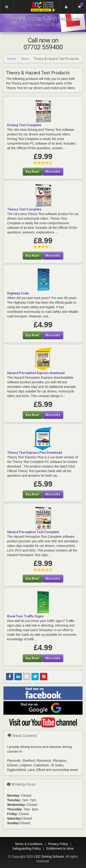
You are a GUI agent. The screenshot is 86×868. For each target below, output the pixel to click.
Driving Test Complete (24, 125)
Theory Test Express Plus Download (35, 453)
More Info (53, 172)
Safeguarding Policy (26, 848)
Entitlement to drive (60, 848)
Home (12, 59)
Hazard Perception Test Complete (33, 532)
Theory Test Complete (24, 209)
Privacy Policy (58, 844)
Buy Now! (33, 172)
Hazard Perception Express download (36, 373)
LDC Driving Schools (49, 857)
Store (25, 59)
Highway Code (18, 293)
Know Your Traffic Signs (25, 616)
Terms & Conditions (29, 844)
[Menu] (7, 7)
